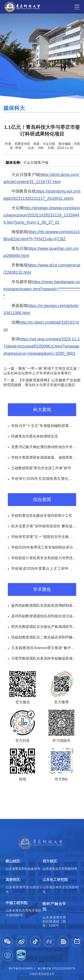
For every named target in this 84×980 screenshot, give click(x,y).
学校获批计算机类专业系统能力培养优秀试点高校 (44, 558)
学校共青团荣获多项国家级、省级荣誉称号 (44, 458)
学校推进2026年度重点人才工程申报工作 (44, 569)
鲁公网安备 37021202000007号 (57, 969)
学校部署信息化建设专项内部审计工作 (42, 516)
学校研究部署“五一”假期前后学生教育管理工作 (44, 537)
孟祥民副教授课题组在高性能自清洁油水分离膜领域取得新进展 (44, 617)
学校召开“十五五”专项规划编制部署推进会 (44, 426)
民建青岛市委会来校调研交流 (34, 436)
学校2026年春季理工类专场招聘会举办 (42, 547)
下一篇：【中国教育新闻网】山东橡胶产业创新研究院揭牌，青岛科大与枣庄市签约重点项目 (42, 383)
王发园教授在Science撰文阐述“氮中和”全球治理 (44, 648)
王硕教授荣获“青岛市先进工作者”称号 (41, 468)
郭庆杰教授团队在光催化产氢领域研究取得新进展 (44, 627)
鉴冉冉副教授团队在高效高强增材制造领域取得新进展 (44, 606)
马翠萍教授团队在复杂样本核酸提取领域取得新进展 (44, 659)
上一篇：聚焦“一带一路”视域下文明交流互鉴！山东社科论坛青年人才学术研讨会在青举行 (42, 371)
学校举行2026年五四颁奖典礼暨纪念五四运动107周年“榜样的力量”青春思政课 (44, 479)
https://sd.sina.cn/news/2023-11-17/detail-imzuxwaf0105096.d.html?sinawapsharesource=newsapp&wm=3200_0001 (42, 346)
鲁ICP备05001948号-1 (22, 969)
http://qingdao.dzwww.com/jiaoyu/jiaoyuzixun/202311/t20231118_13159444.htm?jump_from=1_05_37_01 (42, 215)
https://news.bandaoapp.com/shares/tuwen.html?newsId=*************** (42, 289)
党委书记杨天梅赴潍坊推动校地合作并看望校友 (44, 447)
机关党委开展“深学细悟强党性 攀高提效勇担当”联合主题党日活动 (44, 527)
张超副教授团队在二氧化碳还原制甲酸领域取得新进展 (44, 638)
